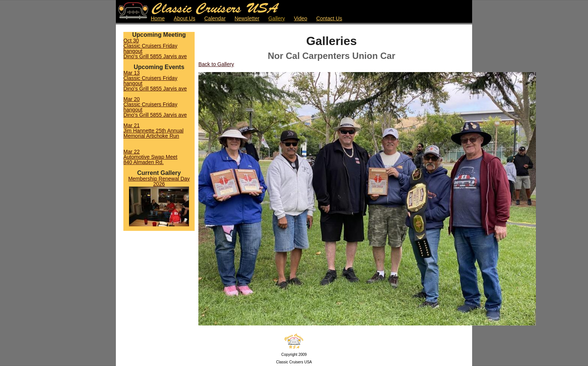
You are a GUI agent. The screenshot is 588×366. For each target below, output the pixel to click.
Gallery (276, 18)
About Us (184, 18)
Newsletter (247, 18)
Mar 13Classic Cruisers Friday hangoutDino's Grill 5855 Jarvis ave (155, 81)
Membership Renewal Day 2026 (159, 181)
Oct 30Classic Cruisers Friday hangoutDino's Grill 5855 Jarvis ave (155, 48)
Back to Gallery (216, 64)
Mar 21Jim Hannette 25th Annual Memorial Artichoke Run (153, 131)
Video (301, 18)
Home (158, 18)
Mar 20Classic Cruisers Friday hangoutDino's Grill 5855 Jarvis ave (155, 107)
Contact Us (329, 18)
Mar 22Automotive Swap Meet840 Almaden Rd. (150, 157)
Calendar (215, 18)
